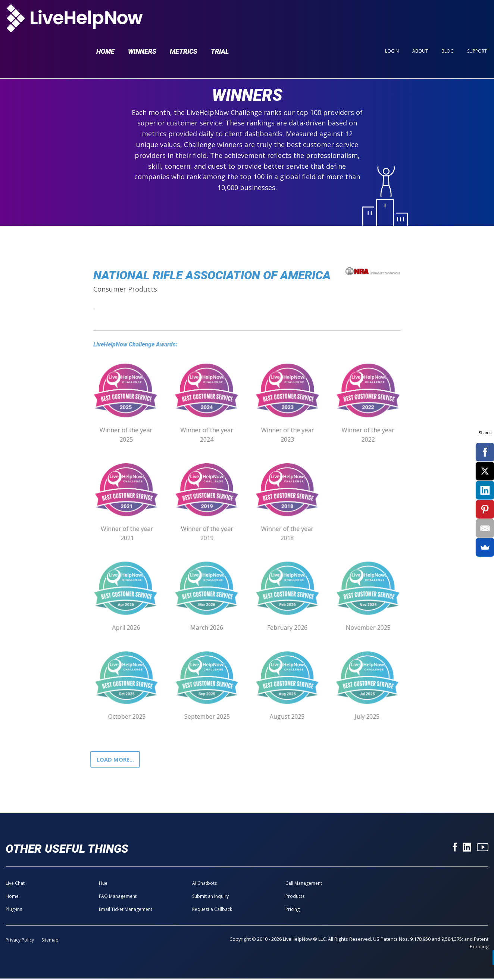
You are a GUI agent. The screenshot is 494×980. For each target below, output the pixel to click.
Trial (220, 19)
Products (295, 898)
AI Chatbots (204, 885)
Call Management (304, 885)
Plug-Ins (14, 911)
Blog (448, 19)
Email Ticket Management (126, 911)
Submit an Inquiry (210, 898)
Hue (103, 885)
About (420, 19)
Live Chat (15, 885)
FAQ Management (118, 898)
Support (477, 19)
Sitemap (50, 941)
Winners (142, 19)
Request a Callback (212, 911)
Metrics (184, 19)
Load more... (117, 760)
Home (105, 19)
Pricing (293, 911)
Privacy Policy (20, 941)
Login (392, 19)
